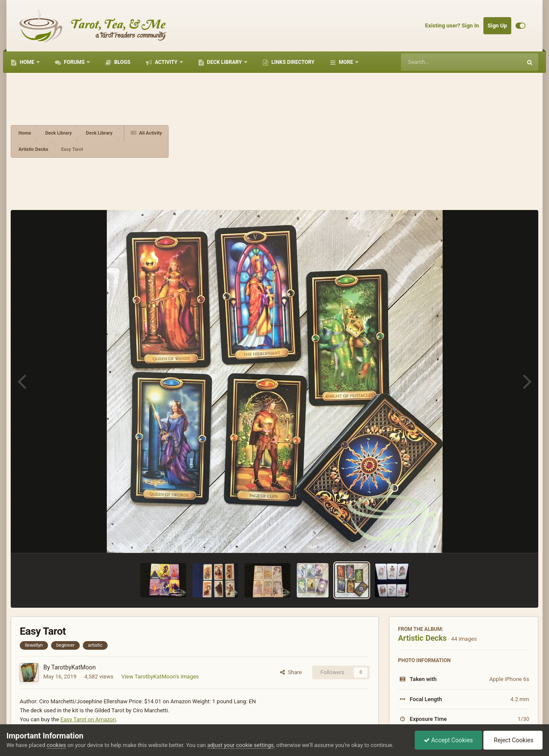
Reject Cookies (513, 740)
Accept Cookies (448, 740)
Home (27, 62)
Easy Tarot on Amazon (88, 719)
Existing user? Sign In (452, 25)
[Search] (440, 62)
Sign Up (497, 25)
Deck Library (225, 62)
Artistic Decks (422, 638)
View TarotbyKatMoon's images (160, 676)
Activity (166, 62)
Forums (74, 62)
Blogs (122, 62)
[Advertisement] (353, 141)
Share (291, 672)
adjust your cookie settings (240, 745)
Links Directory (292, 62)
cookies (56, 745)
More (346, 62)
